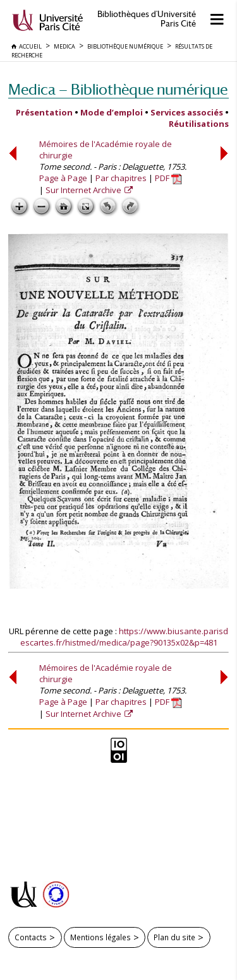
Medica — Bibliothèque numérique (118, 89)
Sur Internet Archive (84, 190)
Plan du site (174, 937)
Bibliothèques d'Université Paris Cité (147, 19)
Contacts (31, 937)
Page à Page (63, 178)
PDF (168, 178)
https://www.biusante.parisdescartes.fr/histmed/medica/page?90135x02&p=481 (125, 637)
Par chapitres (121, 178)
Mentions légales (100, 937)
